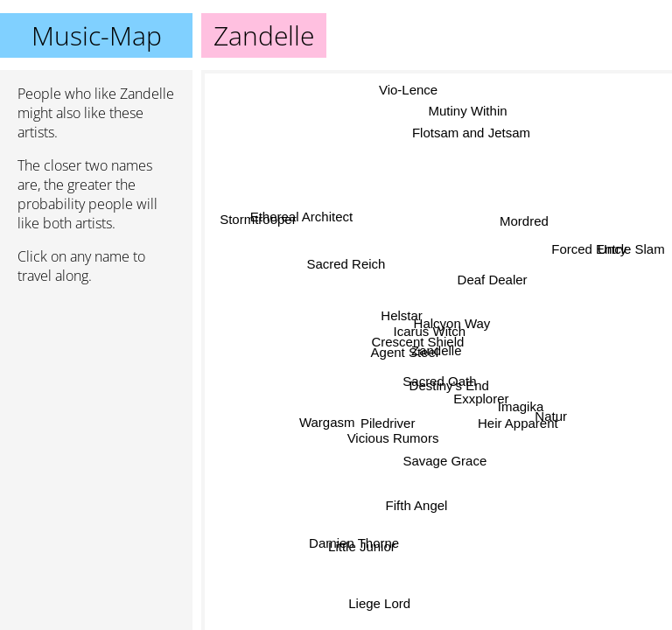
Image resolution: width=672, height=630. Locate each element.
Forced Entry (590, 249)
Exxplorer (482, 393)
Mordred (525, 222)
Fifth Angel (408, 502)
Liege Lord (383, 604)
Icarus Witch (428, 330)
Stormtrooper (262, 216)
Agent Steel (411, 363)
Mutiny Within (465, 111)
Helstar (402, 317)
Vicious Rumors (385, 420)
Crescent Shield (419, 344)
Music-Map (97, 35)
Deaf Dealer (486, 272)
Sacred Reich (345, 266)
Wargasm (332, 434)
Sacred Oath (440, 381)
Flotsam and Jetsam (477, 136)
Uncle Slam (631, 252)
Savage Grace (444, 461)
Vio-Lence (409, 92)
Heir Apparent (520, 413)
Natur (553, 404)
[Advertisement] (96, 391)
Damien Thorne (350, 539)
